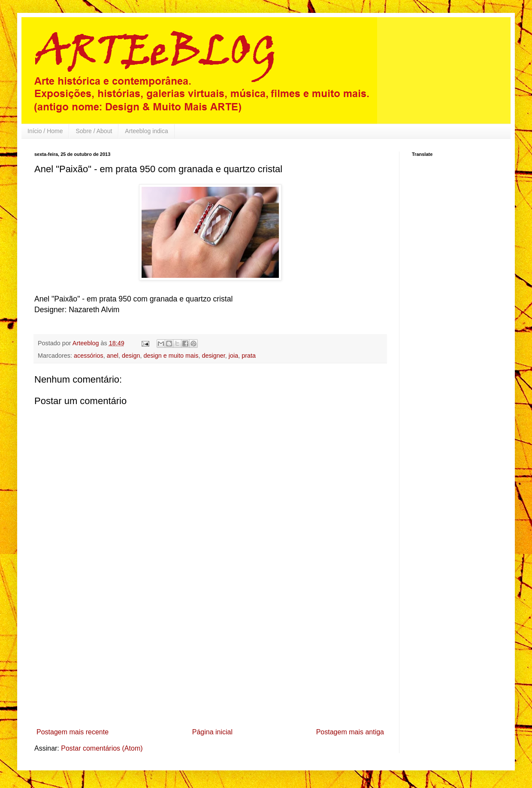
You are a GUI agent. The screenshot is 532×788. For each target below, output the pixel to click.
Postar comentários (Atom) (102, 748)
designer (213, 356)
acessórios (89, 356)
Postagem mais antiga (350, 732)
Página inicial (212, 732)
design (131, 356)
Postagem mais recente (73, 732)
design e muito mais (171, 356)
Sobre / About (94, 131)
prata (249, 356)
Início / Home (45, 131)
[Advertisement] (210, 660)
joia (233, 356)
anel (113, 356)
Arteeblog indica (146, 131)
